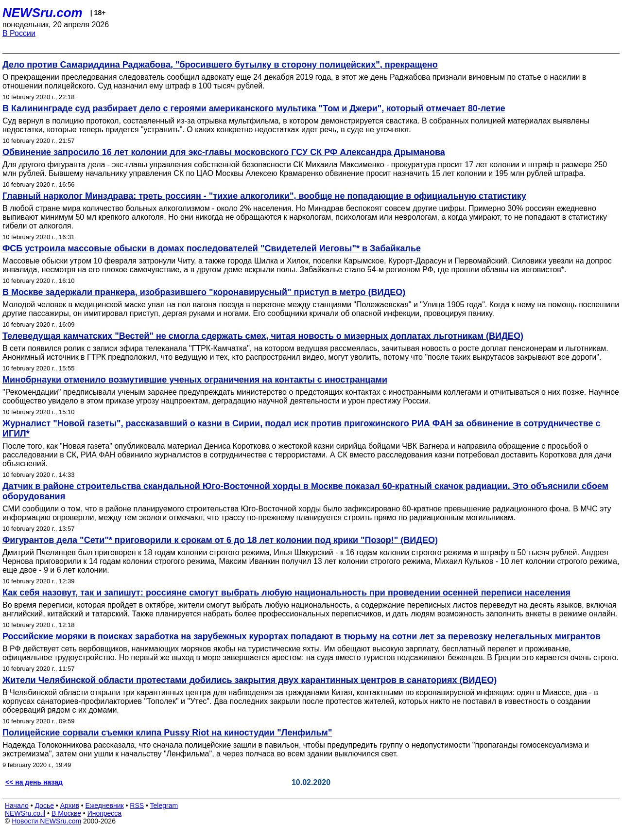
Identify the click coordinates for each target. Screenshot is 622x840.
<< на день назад (34, 782)
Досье (44, 805)
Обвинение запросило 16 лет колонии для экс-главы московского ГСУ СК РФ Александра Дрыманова (224, 152)
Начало (17, 805)
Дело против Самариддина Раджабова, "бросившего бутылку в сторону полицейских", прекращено (220, 65)
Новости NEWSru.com (46, 821)
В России (19, 33)
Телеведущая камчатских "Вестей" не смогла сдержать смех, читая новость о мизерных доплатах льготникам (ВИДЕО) (263, 336)
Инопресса (105, 813)
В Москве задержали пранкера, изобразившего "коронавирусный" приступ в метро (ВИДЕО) (204, 292)
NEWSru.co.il (25, 813)
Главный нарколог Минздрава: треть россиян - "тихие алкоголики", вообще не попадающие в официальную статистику (264, 196)
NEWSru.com (43, 13)
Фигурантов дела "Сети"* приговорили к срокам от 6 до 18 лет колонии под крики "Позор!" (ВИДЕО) (220, 540)
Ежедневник (105, 805)
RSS (137, 805)
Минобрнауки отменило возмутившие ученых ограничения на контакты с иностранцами (195, 380)
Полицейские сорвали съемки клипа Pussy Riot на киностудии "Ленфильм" (167, 733)
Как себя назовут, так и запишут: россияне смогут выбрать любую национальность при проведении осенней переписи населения (286, 593)
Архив (70, 805)
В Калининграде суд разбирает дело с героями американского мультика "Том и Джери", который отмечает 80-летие (254, 108)
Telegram (164, 805)
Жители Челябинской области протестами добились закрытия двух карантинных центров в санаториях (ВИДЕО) (250, 680)
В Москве (66, 813)
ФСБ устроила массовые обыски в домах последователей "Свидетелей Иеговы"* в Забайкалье (212, 248)
